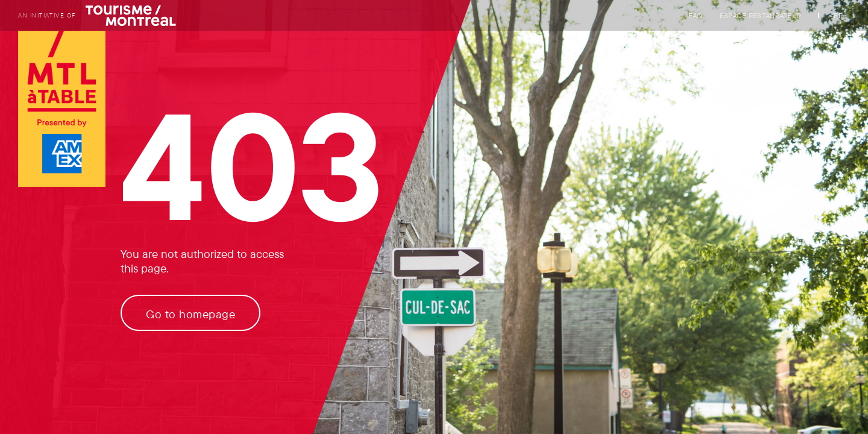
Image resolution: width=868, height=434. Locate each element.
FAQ (696, 15)
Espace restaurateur (761, 15)
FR (838, 15)
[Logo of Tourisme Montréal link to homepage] (62, 110)
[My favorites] (832, 73)
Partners (769, 73)
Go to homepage (190, 314)
